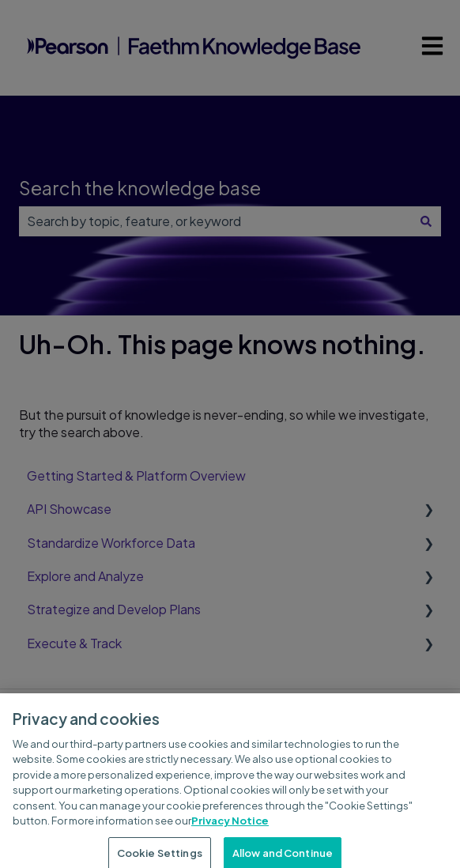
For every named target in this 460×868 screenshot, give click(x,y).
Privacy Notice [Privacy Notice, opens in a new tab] (230, 829)
